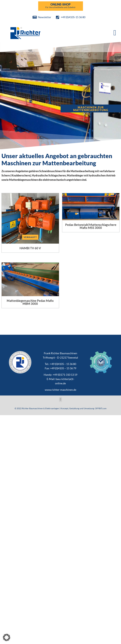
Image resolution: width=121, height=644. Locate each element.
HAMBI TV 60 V (30, 248)
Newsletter (45, 17)
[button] (115, 33)
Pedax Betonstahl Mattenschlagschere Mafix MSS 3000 (91, 226)
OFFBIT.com (101, 408)
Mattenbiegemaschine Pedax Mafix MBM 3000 (30, 302)
